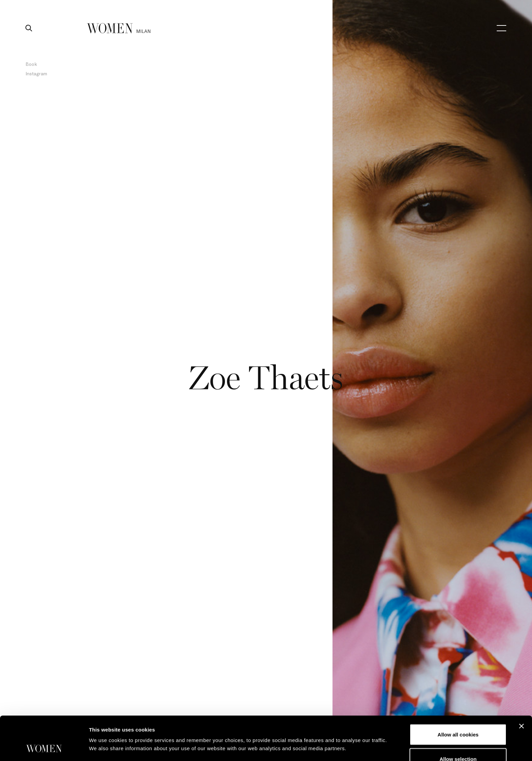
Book (31, 64)
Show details (356, 729)
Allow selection (458, 718)
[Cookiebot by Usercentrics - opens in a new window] (44, 748)
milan (143, 31)
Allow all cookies (458, 693)
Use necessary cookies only (458, 742)
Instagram (36, 73)
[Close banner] (521, 685)
